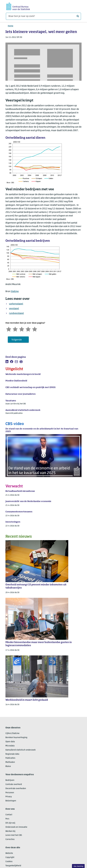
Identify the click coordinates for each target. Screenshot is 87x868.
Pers (7, 819)
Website (9, 853)
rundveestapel (16, 313)
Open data (10, 742)
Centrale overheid (14, 784)
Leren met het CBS (14, 835)
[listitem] (7, 362)
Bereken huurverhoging (16, 738)
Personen (10, 793)
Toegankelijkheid (13, 866)
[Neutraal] (22, 329)
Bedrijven (10, 780)
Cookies (9, 862)
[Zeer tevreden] (35, 329)
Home (11, 26)
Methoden (10, 762)
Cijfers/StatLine (12, 733)
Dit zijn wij (10, 823)
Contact (9, 815)
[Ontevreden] (15, 329)
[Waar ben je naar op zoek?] (43, 16)
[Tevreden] (28, 329)
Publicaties (10, 758)
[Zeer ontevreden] (9, 329)
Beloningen (11, 801)
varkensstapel (16, 304)
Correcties (10, 839)
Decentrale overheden (16, 789)
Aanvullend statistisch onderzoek (20, 750)
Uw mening (78, 866)
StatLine (15, 292)
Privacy (9, 797)
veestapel (14, 309)
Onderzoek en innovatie (16, 827)
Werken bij (10, 831)
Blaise (8, 766)
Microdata (10, 746)
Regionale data (12, 754)
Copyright (10, 857)
